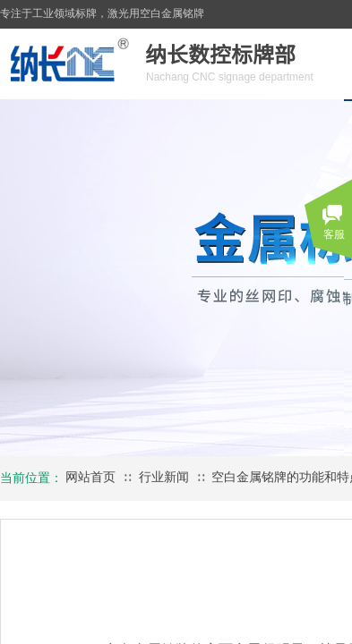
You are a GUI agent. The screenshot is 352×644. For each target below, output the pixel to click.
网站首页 (90, 477)
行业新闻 (164, 477)
